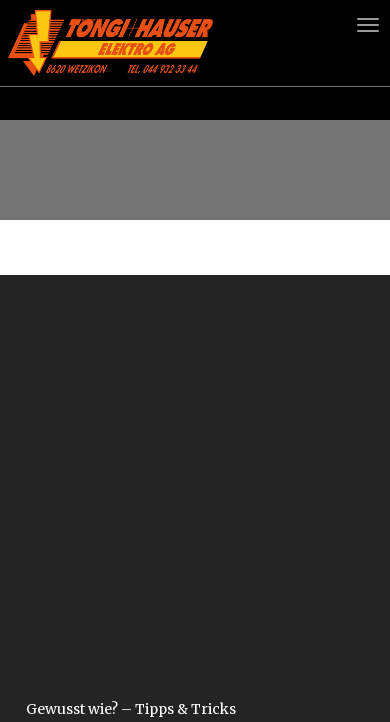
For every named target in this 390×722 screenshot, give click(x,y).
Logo (110, 42)
